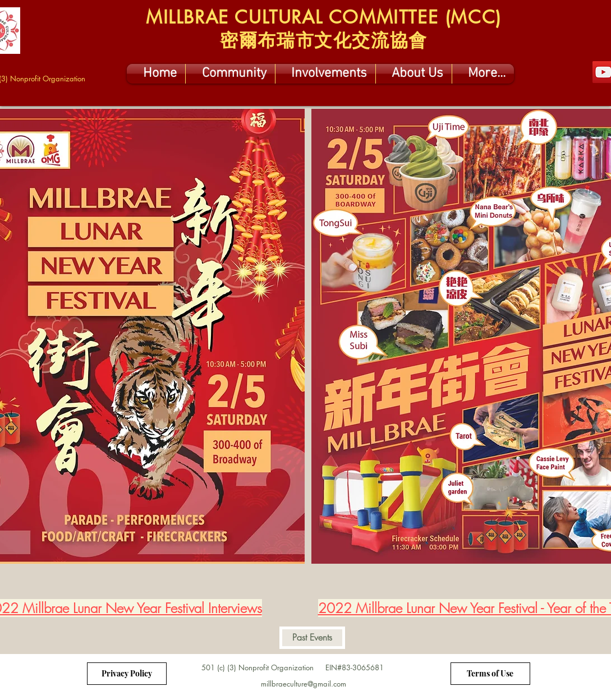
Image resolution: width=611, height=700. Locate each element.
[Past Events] (312, 638)
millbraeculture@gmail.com (304, 684)
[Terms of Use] (490, 674)
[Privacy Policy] (127, 674)
